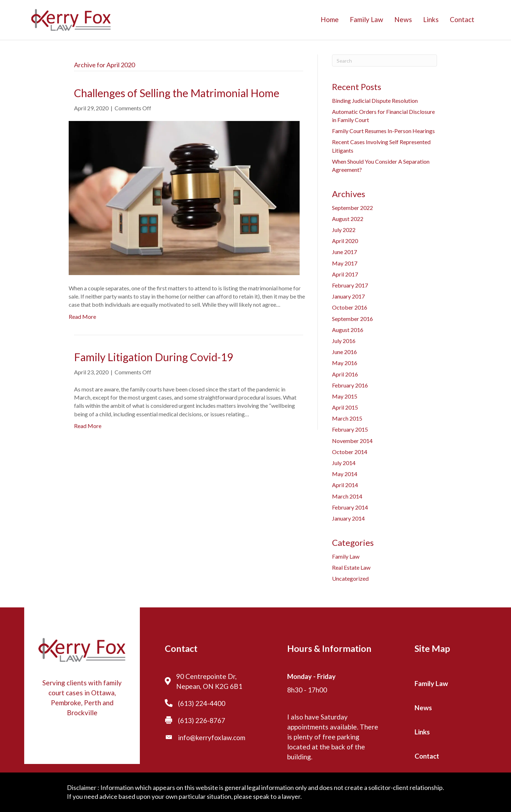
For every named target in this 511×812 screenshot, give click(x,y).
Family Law (367, 19)
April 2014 (345, 485)
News (403, 19)
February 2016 (350, 385)
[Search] (384, 60)
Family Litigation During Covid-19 (154, 357)
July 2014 (344, 463)
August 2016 (348, 330)
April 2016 (345, 374)
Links (431, 19)
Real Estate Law (351, 567)
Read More (82, 317)
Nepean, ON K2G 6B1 (209, 686)
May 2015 (345, 396)
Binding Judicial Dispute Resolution (375, 101)
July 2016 (344, 341)
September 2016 (352, 319)
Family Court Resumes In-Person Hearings (383, 131)
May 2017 (345, 263)
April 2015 (345, 407)
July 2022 (344, 230)
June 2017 (344, 252)
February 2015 (350, 429)
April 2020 (345, 241)
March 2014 (347, 496)
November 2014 (352, 441)
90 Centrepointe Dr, (206, 676)
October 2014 (350, 452)
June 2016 (344, 352)
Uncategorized (350, 578)
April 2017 (345, 274)
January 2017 (348, 296)
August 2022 (348, 219)
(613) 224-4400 (202, 703)
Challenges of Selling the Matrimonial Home (177, 93)
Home (330, 19)
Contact (462, 19)
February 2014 (350, 507)
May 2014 (345, 474)
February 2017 (350, 285)
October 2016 (350, 307)
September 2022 (352, 208)
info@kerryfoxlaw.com (212, 737)
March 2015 (347, 418)
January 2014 (348, 518)
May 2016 (345, 363)
